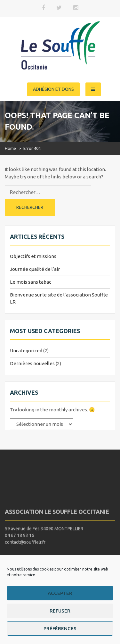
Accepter (60, 593)
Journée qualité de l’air (35, 269)
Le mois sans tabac (31, 282)
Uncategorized (26, 351)
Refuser (60, 611)
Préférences (60, 628)
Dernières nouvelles (32, 363)
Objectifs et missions (33, 256)
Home (10, 148)
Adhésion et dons (53, 89)
